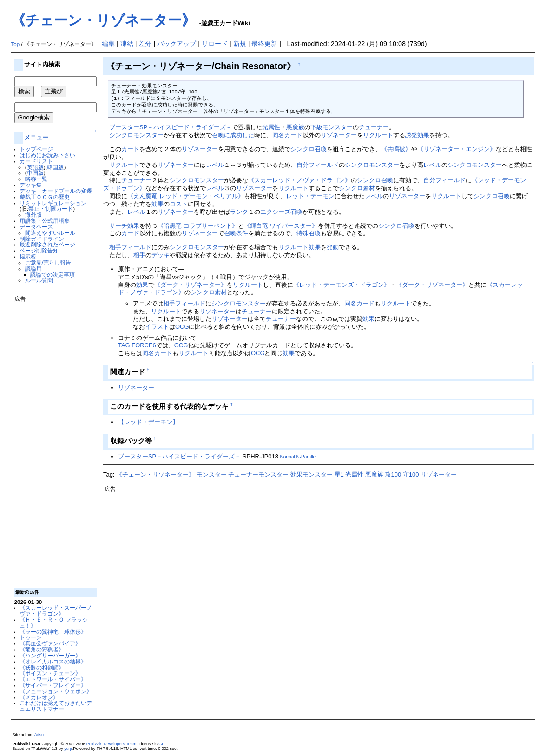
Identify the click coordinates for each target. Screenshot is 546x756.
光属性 (271, 127)
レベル (215, 165)
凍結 (127, 44)
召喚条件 (236, 233)
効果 (158, 204)
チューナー (374, 127)
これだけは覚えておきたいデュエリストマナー (56, 706)
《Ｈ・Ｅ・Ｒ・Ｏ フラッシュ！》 (54, 623)
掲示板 (28, 256)
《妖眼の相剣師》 (42, 667)
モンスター (212, 474)
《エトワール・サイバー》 (53, 679)
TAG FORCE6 (137, 345)
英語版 (35, 167)
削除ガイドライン (42, 239)
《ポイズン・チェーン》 (50, 673)
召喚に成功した (233, 135)
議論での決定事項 (53, 275)
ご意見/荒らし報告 (48, 262)
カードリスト (36, 161)
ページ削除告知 (39, 250)
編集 (108, 44)
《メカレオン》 (39, 697)
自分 (303, 165)
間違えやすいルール (50, 233)
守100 (411, 474)
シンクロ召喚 (309, 149)
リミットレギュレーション (53, 203)
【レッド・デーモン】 (148, 422)
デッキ (161, 255)
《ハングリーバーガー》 (50, 655)
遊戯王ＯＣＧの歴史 (45, 197)
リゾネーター (339, 135)
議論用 (33, 269)
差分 (145, 44)
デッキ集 (31, 185)
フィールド (324, 165)
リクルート (378, 135)
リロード (215, 44)
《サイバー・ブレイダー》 (53, 685)
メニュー (36, 137)
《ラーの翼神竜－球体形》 (53, 632)
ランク (239, 212)
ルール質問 (39, 280)
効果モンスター (312, 474)
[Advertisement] (52, 442)
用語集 (28, 221)
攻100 (393, 474)
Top (16, 44)
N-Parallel (307, 457)
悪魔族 (295, 127)
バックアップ (177, 44)
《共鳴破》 (396, 149)
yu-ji (68, 749)
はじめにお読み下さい (47, 155)
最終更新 (264, 44)
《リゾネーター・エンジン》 (457, 149)
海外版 (33, 215)
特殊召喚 (309, 233)
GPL (163, 744)
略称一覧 (36, 179)
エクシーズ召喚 (281, 212)
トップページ (36, 149)
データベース (36, 227)
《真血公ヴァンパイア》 (50, 643)
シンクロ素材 (357, 188)
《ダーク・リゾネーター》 (191, 285)
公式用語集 (56, 221)
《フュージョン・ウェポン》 (56, 691)
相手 (115, 247)
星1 (339, 474)
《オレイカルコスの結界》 (53, 661)
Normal (287, 457)
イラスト (157, 327)
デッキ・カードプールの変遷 (56, 191)
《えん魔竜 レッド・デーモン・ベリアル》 (186, 196)
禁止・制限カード (51, 209)
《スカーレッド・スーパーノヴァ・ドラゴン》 (56, 610)
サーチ (118, 226)
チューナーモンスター (258, 474)
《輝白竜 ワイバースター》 (281, 226)
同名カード (287, 135)
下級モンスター (332, 127)
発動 (333, 247)
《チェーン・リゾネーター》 (103, 20)
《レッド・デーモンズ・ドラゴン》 (342, 285)
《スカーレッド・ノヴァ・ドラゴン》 (299, 180)
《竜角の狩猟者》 (42, 649)
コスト (179, 204)
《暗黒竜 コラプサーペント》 (198, 226)
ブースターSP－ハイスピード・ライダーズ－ (171, 127)
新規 (240, 44)
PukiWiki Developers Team (112, 744)
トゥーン (31, 637)
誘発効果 (417, 135)
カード (130, 149)
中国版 (35, 173)
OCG (182, 327)
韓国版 (55, 167)
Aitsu (39, 735)
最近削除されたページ (47, 244)
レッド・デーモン (310, 196)
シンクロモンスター (136, 135)
